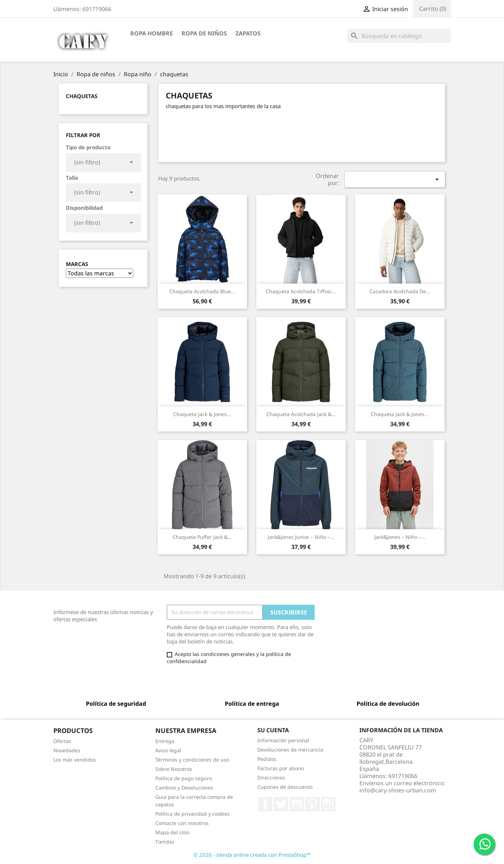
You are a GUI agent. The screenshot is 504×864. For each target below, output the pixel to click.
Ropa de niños (204, 33)
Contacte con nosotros (182, 823)
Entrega (165, 741)
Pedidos (267, 759)
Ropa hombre (152, 33)
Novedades (67, 750)
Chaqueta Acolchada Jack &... (301, 414)
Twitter (281, 804)
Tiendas (165, 842)
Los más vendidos (75, 760)
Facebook (265, 804)
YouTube (297, 804)
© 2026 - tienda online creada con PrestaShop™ (252, 855)
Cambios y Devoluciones (184, 788)
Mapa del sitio (172, 832)
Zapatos (248, 33)
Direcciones (271, 778)
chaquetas (82, 96)
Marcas (77, 264)
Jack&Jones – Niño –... (400, 537)
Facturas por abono (281, 768)
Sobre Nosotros (174, 769)
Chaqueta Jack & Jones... (202, 414)
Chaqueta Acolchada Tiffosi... (301, 291)
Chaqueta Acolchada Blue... (202, 291)
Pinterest (312, 804)
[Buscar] (399, 36)
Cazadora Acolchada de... (400, 291)
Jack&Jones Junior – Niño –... (301, 537)
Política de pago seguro (184, 778)
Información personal (283, 740)
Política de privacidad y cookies (193, 814)
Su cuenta (273, 730)
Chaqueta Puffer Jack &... (202, 537)
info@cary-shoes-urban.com (398, 790)
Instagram (328, 804)
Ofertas (62, 741)
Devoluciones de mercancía (290, 750)
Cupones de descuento (285, 787)
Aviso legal (168, 750)
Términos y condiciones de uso (192, 760)
